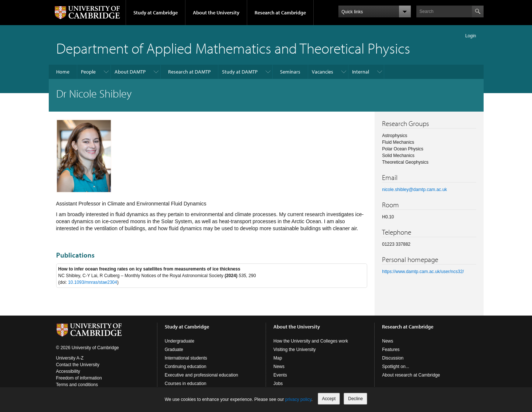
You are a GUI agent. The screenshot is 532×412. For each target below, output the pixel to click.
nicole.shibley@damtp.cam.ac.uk (415, 190)
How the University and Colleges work (311, 341)
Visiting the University (295, 350)
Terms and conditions (77, 385)
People (88, 72)
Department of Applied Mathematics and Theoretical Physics (233, 48)
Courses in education (186, 384)
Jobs (278, 384)
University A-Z (70, 358)
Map (278, 358)
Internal (361, 72)
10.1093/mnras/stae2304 (93, 282)
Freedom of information (79, 378)
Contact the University (78, 365)
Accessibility (68, 371)
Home (63, 72)
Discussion (393, 358)
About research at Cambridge (411, 375)
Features (391, 350)
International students (186, 358)
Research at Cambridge (280, 13)
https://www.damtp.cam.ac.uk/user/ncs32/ (423, 272)
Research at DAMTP (189, 72)
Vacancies (323, 72)
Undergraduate (180, 341)
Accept (329, 399)
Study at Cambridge (156, 13)
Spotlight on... (395, 367)
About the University (216, 13)
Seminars (290, 72)
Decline (355, 399)
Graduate (174, 350)
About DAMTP (130, 72)
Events (280, 375)
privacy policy (298, 399)
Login (470, 36)
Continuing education (186, 367)
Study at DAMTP (240, 72)
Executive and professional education (202, 375)
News (279, 367)
